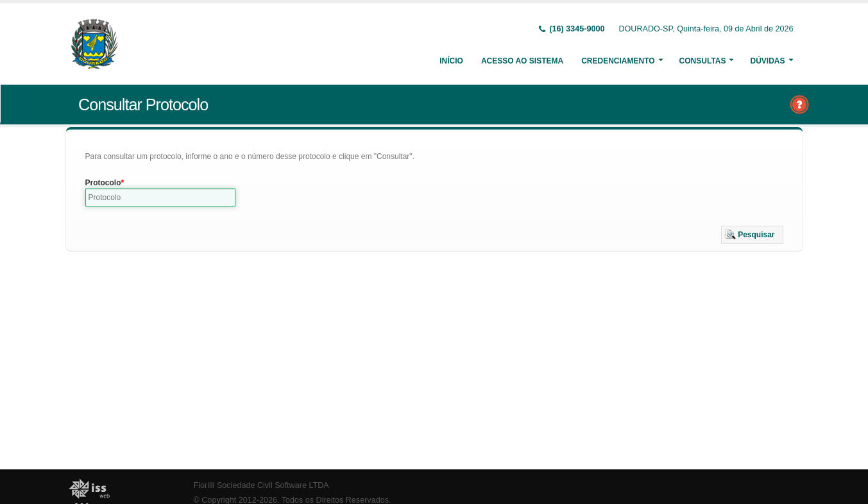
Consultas (703, 61)
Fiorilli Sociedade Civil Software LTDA (261, 485)
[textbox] (161, 197)
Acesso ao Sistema (522, 61)
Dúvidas (767, 61)
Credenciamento (618, 61)
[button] (752, 235)
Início (451, 61)
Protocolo (103, 183)
